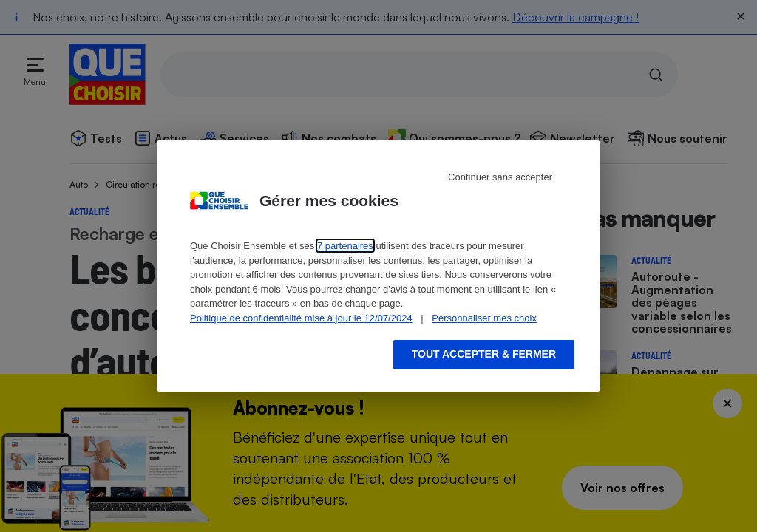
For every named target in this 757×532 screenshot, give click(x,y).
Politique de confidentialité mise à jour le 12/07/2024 (301, 318)
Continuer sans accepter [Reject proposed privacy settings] (500, 177)
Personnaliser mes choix (484, 318)
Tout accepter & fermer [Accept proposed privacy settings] (484, 354)
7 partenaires (345, 246)
